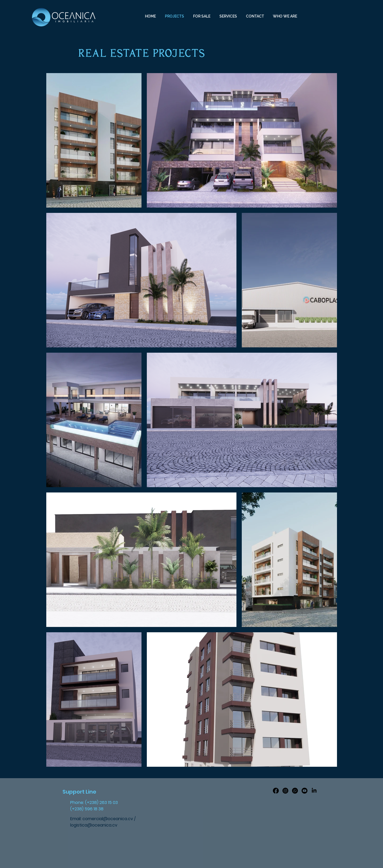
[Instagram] (285, 791)
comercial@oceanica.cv (108, 819)
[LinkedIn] (314, 791)
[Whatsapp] (295, 791)
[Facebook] (276, 791)
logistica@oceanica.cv (94, 825)
